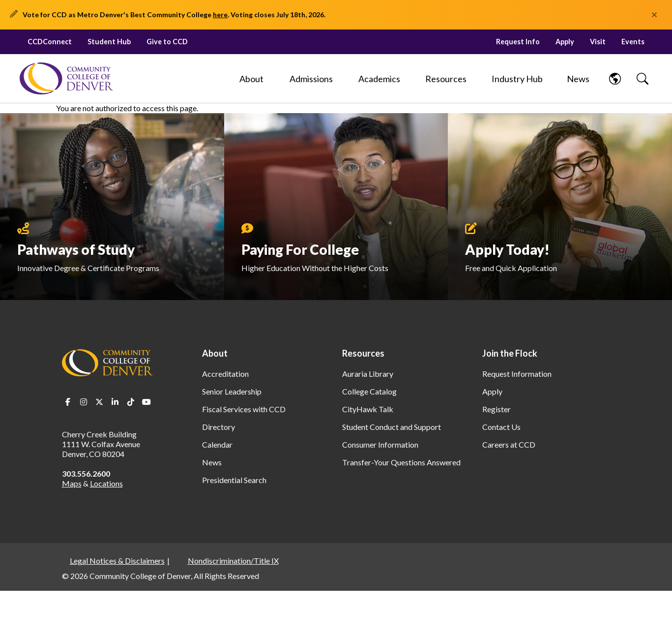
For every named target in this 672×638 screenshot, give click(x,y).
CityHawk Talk (368, 409)
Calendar (217, 444)
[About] (252, 79)
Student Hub (109, 42)
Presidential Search (234, 480)
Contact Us (501, 427)
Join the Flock (510, 353)
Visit (598, 42)
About (215, 353)
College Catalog (369, 391)
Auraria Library (368, 374)
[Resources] (446, 79)
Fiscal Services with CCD (244, 409)
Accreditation (225, 374)
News (212, 462)
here (220, 15)
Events (633, 42)
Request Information (517, 374)
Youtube (146, 402)
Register (497, 409)
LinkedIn (115, 402)
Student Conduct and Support (392, 427)
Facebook (68, 402)
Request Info (518, 42)
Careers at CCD (509, 444)
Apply (565, 42)
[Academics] (379, 79)
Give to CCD (167, 42)
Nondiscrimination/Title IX (233, 561)
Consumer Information (380, 444)
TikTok (131, 402)
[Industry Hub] (517, 79)
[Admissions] (311, 79)
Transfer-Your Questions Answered (401, 462)
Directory (219, 427)
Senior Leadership (232, 391)
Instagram (84, 402)
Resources (363, 353)
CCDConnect (50, 42)
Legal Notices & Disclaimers (117, 561)
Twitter (99, 402)
